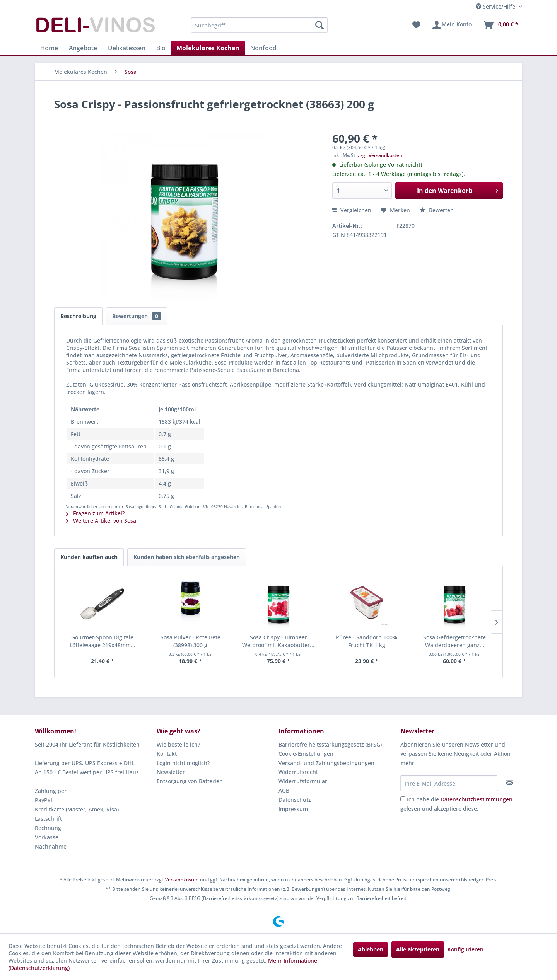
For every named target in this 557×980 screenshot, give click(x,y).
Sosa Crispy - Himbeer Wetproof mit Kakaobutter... (278, 641)
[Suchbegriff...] (259, 25)
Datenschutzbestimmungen (477, 799)
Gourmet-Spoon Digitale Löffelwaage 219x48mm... (103, 641)
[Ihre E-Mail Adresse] (449, 783)
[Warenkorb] (501, 25)
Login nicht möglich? (183, 763)
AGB (284, 790)
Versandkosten (182, 880)
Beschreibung (78, 316)
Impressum (293, 809)
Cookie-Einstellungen (306, 754)
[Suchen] (320, 25)
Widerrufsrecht (298, 772)
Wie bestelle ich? (178, 744)
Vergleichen (352, 210)
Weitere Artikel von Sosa (101, 521)
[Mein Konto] (452, 25)
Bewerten (437, 210)
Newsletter (171, 772)
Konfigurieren (466, 949)
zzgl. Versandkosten (380, 155)
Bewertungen (137, 316)
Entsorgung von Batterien (190, 781)
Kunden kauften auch (89, 557)
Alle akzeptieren (418, 949)
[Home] (49, 48)
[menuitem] (259, 25)
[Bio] (161, 48)
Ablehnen (371, 949)
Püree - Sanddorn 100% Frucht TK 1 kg (366, 641)
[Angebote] (83, 48)
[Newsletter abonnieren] (510, 783)
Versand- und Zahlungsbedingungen (326, 763)
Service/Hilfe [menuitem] (496, 6)
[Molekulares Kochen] (208, 48)
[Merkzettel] (416, 25)
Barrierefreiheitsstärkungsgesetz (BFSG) (330, 744)
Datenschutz (295, 800)
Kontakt (167, 754)
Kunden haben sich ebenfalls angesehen (187, 557)
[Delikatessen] (127, 48)
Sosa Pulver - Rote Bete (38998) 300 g (191, 641)
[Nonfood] (263, 48)
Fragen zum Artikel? (95, 513)
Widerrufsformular (303, 781)
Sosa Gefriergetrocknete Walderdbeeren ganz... (454, 641)
